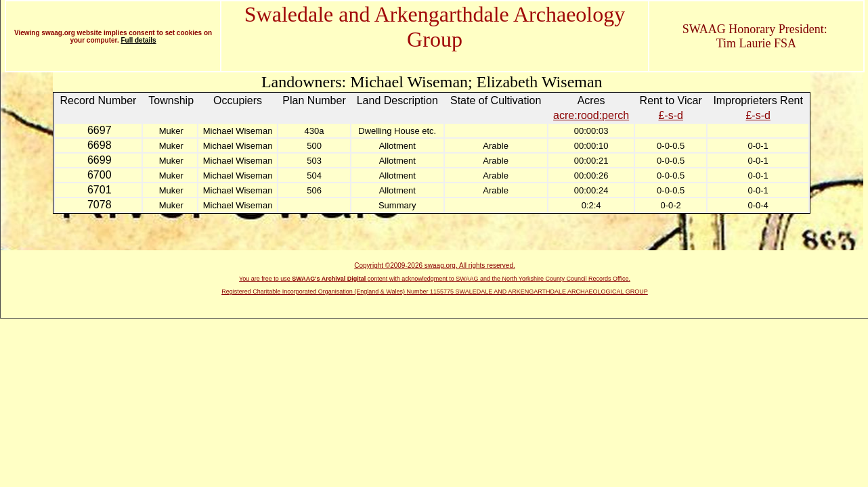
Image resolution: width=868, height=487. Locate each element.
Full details (138, 40)
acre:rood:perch (591, 115)
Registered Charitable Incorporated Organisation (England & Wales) (314, 292)
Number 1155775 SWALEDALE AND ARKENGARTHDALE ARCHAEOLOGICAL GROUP (527, 292)
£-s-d (670, 115)
